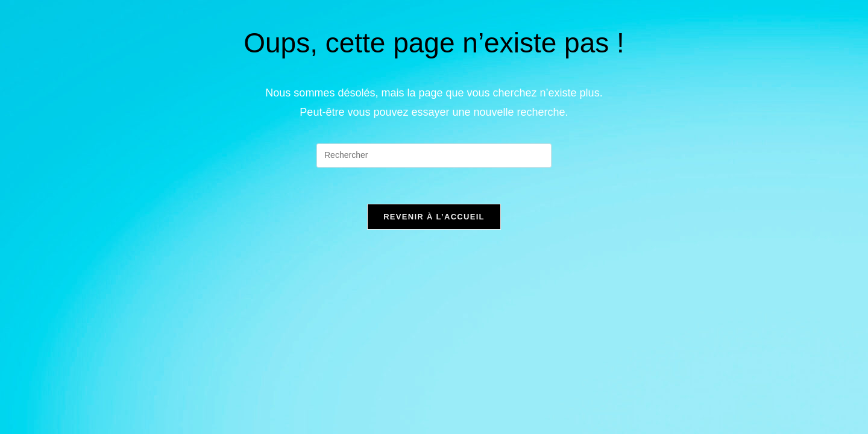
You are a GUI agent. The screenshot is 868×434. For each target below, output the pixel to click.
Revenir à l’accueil (434, 217)
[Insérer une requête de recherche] (434, 156)
